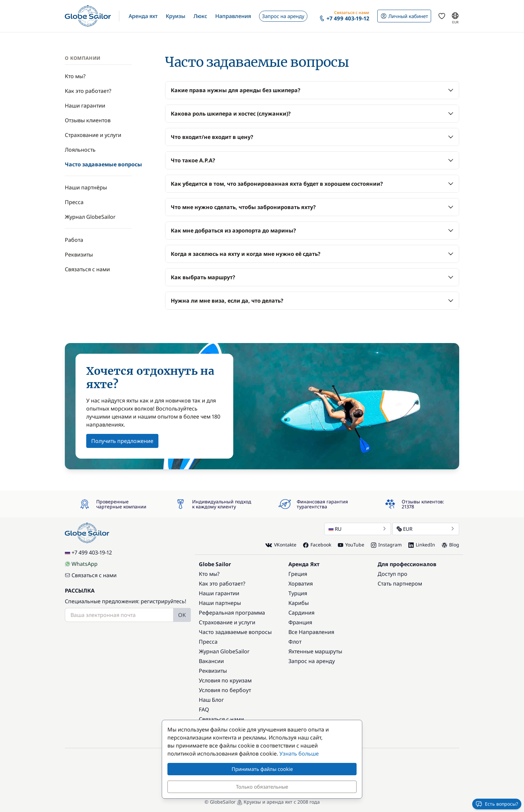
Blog (450, 545)
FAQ (204, 709)
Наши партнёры (86, 187)
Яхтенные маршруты (315, 651)
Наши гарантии (85, 106)
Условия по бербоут (225, 690)
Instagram (386, 545)
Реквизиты (79, 255)
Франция (300, 622)
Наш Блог (211, 700)
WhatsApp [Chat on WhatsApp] (81, 564)
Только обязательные (262, 787)
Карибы (299, 603)
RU (358, 529)
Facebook (317, 545)
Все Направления (311, 632)
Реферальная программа (232, 613)
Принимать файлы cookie (262, 769)
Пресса (74, 202)
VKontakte (281, 545)
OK (182, 615)
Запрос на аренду (312, 661)
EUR (426, 529)
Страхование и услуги (93, 135)
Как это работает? (88, 91)
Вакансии (211, 661)
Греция (298, 574)
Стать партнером (400, 584)
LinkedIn (422, 545)
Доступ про (392, 574)
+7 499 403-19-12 (88, 552)
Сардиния (301, 613)
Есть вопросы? (497, 804)
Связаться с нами (87, 269)
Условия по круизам (225, 680)
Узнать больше (299, 754)
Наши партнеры (220, 603)
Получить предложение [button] (122, 441)
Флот (295, 642)
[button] (143, 16)
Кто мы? (75, 76)
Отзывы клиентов (88, 120)
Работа (74, 240)
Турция (298, 593)
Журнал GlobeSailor (90, 217)
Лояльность (80, 150)
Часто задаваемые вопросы (103, 164)
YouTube (351, 545)
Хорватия (301, 584)
